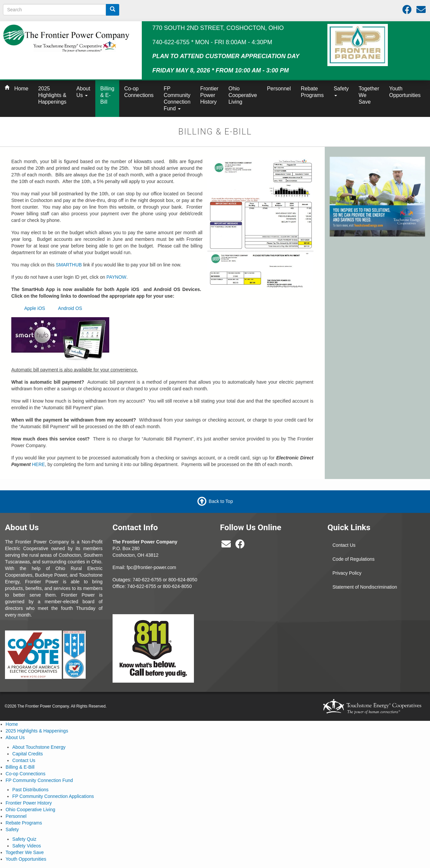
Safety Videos (27, 846)
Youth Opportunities (405, 92)
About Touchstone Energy (39, 747)
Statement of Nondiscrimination (365, 587)
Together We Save (369, 95)
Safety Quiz (24, 839)
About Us (83, 92)
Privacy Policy (347, 573)
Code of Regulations (353, 559)
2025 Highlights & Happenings (52, 95)
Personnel (279, 89)
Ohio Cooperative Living (243, 95)
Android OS (70, 308)
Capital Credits (28, 754)
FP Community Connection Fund (177, 98)
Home (21, 89)
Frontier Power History (209, 95)
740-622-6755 (142, 586)
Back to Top (221, 501)
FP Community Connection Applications (53, 796)
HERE (38, 464)
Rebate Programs (312, 92)
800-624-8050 (183, 580)
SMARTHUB (69, 265)
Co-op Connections (139, 92)
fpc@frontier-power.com (152, 567)
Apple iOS (35, 308)
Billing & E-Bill (107, 95)
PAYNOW (116, 277)
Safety (341, 91)
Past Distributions (30, 790)
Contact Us (344, 545)
